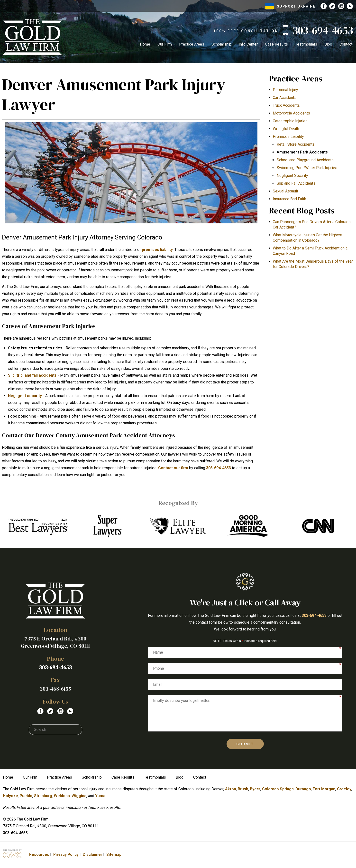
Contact (346, 44)
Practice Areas (192, 44)
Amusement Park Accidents (302, 152)
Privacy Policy (66, 854)
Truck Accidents (286, 105)
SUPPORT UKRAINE (290, 6)
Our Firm (165, 44)
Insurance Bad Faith (289, 199)
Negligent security (25, 396)
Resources (39, 854)
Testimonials (306, 44)
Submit (245, 744)
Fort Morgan (324, 789)
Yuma (100, 796)
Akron (231, 789)
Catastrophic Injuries (290, 121)
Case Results (276, 44)
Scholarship (221, 44)
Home (145, 44)
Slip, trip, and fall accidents (32, 375)
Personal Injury (285, 90)
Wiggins (79, 796)
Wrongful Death (286, 129)
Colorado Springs (278, 789)
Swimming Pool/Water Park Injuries (307, 168)
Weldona (62, 796)
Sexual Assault (285, 191)
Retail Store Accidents (296, 144)
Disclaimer (92, 854)
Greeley (344, 789)
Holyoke (10, 796)
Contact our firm (173, 468)
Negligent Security (292, 176)
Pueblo (26, 796)
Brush (243, 789)
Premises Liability (288, 137)
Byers (255, 789)
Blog (328, 44)
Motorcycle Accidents (291, 113)
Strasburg (43, 796)
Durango (303, 789)
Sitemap (114, 854)
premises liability (157, 250)
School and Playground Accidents (305, 160)
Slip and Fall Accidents (296, 183)
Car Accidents (285, 98)
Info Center (248, 44)
